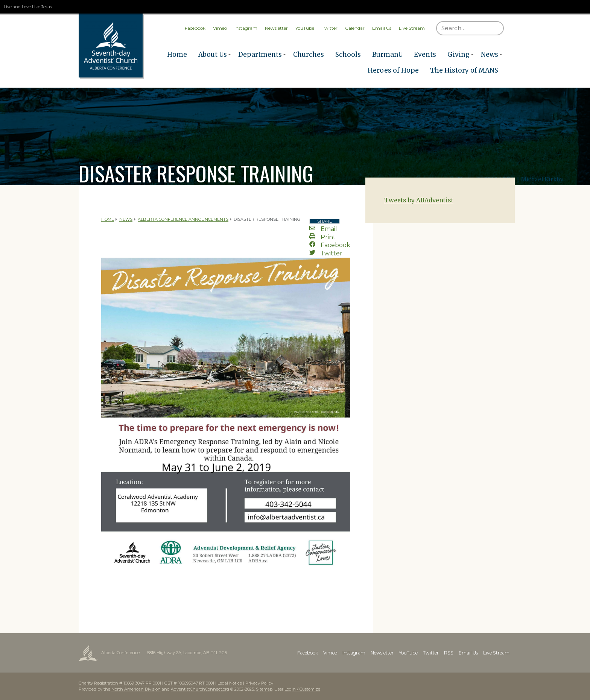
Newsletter (276, 28)
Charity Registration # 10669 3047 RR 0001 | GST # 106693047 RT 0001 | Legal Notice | (162, 683)
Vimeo (220, 28)
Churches (309, 55)
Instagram (246, 28)
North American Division (136, 689)
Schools (348, 55)
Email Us (382, 28)
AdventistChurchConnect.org (200, 689)
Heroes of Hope (393, 70)
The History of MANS (464, 70)
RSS (449, 653)
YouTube (305, 28)
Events (425, 55)
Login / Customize (302, 689)
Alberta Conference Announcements (183, 219)
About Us (213, 55)
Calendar (355, 28)
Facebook (195, 28)
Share (325, 221)
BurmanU (387, 55)
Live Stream (412, 28)
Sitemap (264, 689)
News (490, 55)
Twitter (330, 28)
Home (177, 55)
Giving (458, 55)
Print (322, 237)
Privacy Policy (259, 683)
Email (323, 229)
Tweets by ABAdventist (419, 200)
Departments (260, 55)
